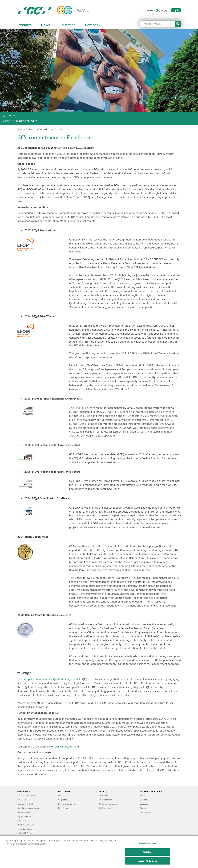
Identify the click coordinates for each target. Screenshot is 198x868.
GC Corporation (106, 800)
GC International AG (108, 804)
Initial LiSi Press (24, 833)
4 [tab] (173, 99)
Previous (7, 36)
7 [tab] (183, 99)
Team (142, 796)
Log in (176, 10)
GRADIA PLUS (23, 821)
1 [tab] (162, 99)
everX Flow (22, 837)
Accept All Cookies (148, 864)
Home (20, 129)
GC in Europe (30, 129)
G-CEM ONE (22, 800)
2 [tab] (166, 99)
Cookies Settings (148, 846)
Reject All (147, 855)
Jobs (60, 796)
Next (191, 36)
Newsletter (63, 808)
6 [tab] (180, 99)
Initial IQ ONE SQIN (26, 825)
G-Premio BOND (24, 812)
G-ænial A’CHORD (25, 804)
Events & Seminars (67, 804)
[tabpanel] (99, 77)
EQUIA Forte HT (24, 816)
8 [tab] (187, 99)
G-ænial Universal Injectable (30, 808)
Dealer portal (146, 812)
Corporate (62, 800)
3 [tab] (169, 99)
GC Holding (104, 796)
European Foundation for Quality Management (50, 679)
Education (144, 804)
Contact (143, 808)
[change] (163, 10)
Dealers (143, 800)
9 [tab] (190, 99)
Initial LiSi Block (25, 829)
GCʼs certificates (64, 746)
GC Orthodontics (106, 808)
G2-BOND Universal (26, 796)
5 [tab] (176, 99)
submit (178, 24)
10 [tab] (194, 99)
